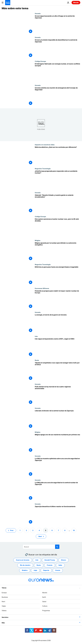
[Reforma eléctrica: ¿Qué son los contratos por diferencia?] (58, 156)
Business (5, 597)
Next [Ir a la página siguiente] (40, 536)
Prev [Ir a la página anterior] (12, 530)
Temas (4, 588)
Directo (76, 3)
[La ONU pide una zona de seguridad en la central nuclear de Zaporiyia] (58, 491)
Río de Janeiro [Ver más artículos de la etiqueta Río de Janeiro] (25, 565)
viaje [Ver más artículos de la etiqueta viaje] (35, 570)
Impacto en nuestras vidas (45, 145)
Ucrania (38, 13)
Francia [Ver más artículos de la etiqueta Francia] (50, 565)
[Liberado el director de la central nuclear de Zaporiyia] (58, 419)
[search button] (57, 547)
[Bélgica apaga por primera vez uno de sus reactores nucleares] (58, 443)
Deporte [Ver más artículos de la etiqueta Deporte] (46, 570)
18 (74, 530)
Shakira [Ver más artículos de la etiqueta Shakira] (25, 570)
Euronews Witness (42, 288)
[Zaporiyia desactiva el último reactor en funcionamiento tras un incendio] (58, 515)
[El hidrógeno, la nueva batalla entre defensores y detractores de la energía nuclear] (58, 72)
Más (3, 623)
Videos (4, 610)
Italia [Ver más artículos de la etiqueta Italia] (60, 565)
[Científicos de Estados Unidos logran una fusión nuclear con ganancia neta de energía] (58, 276)
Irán (36, 336)
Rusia (37, 360)
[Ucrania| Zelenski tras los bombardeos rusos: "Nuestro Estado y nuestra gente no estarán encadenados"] (58, 204)
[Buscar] (41, 547)
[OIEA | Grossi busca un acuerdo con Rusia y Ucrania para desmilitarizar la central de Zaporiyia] (58, 48)
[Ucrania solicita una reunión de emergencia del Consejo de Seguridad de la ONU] (58, 96)
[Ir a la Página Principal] (8, 3)
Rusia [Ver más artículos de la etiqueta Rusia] (39, 565)
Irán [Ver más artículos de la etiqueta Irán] (37, 560)
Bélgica (38, 240)
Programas (46, 610)
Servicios (5, 617)
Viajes (4, 606)
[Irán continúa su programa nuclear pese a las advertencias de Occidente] (58, 347)
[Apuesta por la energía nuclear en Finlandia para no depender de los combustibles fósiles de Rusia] (58, 299)
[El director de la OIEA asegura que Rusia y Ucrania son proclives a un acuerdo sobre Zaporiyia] (58, 467)
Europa (4, 593)
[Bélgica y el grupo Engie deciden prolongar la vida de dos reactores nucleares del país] (58, 251)
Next (3, 602)
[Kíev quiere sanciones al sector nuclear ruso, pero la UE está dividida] (58, 228)
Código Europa (40, 61)
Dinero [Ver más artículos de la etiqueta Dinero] (64, 560)
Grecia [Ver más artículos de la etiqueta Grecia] (58, 570)
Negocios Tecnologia (43, 169)
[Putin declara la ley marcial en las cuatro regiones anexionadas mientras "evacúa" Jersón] (58, 395)
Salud (44, 602)
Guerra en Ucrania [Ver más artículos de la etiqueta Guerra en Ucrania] (23, 560)
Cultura (45, 606)
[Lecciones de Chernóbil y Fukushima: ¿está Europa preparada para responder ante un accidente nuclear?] (58, 180)
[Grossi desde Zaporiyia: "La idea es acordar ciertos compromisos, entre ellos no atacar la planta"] (58, 25)
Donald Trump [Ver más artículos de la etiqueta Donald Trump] (50, 560)
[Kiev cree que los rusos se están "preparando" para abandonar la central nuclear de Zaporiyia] (58, 323)
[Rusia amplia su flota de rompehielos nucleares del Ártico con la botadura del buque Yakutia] (58, 371)
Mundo (45, 593)
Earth (44, 597)
